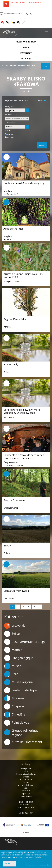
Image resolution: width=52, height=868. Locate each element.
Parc (11, 674)
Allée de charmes (13, 229)
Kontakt (26, 782)
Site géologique (19, 658)
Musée (13, 666)
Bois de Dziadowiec (15, 500)
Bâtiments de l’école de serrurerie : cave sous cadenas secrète (24, 456)
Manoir (13, 650)
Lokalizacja (10, 122)
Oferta (26, 777)
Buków (7, 545)
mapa (26, 47)
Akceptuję (10, 864)
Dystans (11, 137)
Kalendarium (26, 780)
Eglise (12, 634)
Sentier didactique (21, 690)
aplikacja (26, 58)
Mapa (26, 788)
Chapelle (14, 706)
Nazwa (10, 134)
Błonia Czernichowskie (16, 591)
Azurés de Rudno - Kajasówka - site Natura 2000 (24, 275)
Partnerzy (26, 791)
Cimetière (15, 715)
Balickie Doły (11, 364)
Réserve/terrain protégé (25, 642)
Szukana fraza (11, 114)
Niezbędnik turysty (26, 785)
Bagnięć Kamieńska (15, 319)
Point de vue (17, 723)
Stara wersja (26, 796)
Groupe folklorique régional (21, 733)
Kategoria (9, 106)
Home (5, 65)
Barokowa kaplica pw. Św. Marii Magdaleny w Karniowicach (22, 411)
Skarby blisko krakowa (26, 774)
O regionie (26, 768)
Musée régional (19, 682)
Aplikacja (26, 793)
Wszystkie (15, 626)
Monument (16, 698)
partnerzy (26, 53)
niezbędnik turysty (26, 42)
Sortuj (8, 131)
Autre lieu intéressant (23, 742)
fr (6, 4)
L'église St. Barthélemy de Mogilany (24, 183)
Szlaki (26, 771)
